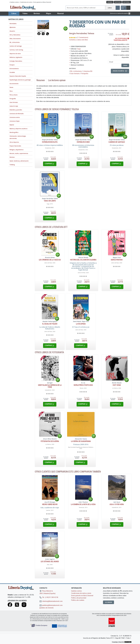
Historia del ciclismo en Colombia (83, 260)
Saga (79, 49)
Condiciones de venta (26, 2)
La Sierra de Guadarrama (81, 441)
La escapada (81, 324)
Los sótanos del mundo (50, 561)
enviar (125, 65)
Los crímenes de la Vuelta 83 (50, 260)
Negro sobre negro (50, 504)
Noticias (118, 2)
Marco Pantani (117, 260)
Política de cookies (78, 600)
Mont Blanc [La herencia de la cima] (50, 386)
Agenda (110, 2)
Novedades (13, 24)
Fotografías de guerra (50, 441)
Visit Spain (117, 385)
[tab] (41, 81)
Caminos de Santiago (117, 142)
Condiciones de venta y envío (81, 593)
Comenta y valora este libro (79, 40)
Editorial (127, 2)
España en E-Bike (83, 142)
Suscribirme (109, 602)
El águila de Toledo (50, 324)
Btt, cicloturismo (76, 71)
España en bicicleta (50, 142)
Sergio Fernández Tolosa (82, 33)
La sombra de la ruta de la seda (83, 504)
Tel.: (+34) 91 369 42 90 (49, 597)
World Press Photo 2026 (83, 385)
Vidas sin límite (50, 201)
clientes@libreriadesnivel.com (51, 601)
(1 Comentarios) (83, 37)
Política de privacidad (79, 598)
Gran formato (75, 73)
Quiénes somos (15, 2)
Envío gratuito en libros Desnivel (42, 2)
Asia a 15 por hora (117, 504)
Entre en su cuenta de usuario (120, 13)
